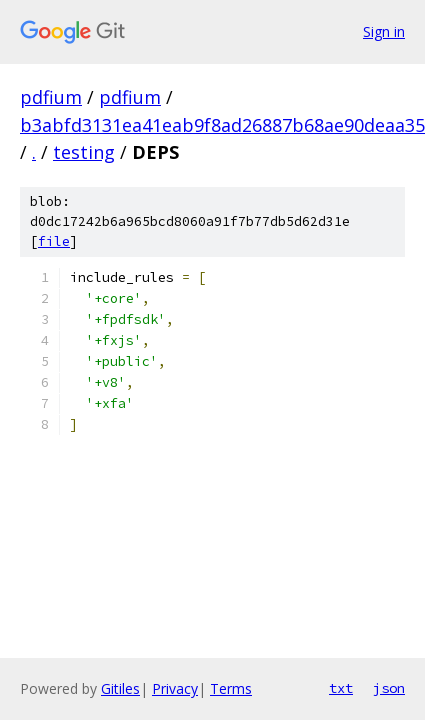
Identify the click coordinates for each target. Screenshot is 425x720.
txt (341, 688)
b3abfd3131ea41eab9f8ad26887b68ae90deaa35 (222, 125)
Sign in (384, 31)
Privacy (175, 688)
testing (84, 152)
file (54, 241)
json (389, 688)
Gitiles (120, 688)
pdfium (51, 97)
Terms (231, 688)
